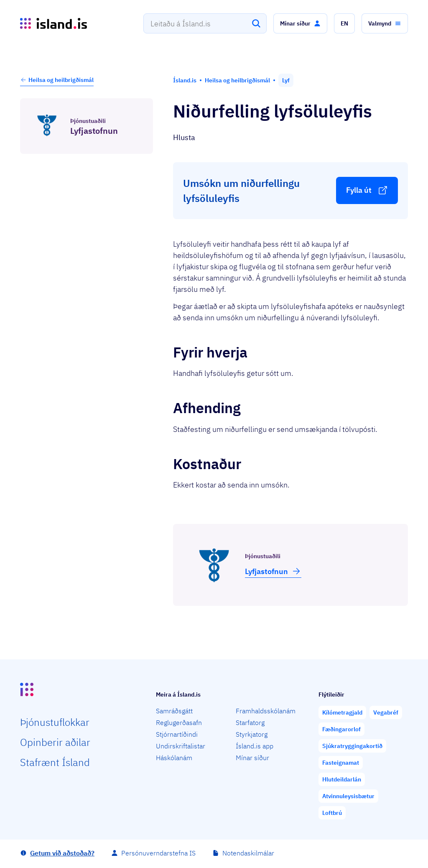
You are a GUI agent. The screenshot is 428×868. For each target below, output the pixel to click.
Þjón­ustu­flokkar (55, 722)
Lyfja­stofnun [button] (273, 571)
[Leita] (256, 23)
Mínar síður (252, 758)
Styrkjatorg (252, 734)
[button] (300, 23)
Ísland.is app (255, 746)
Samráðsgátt (174, 711)
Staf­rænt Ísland (55, 762)
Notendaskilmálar (248, 853)
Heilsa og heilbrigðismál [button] (57, 80)
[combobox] (205, 23)
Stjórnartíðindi (177, 734)
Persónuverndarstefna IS (158, 853)
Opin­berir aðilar (55, 742)
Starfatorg (250, 722)
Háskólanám (174, 758)
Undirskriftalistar (181, 746)
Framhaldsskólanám (266, 711)
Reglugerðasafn (179, 722)
